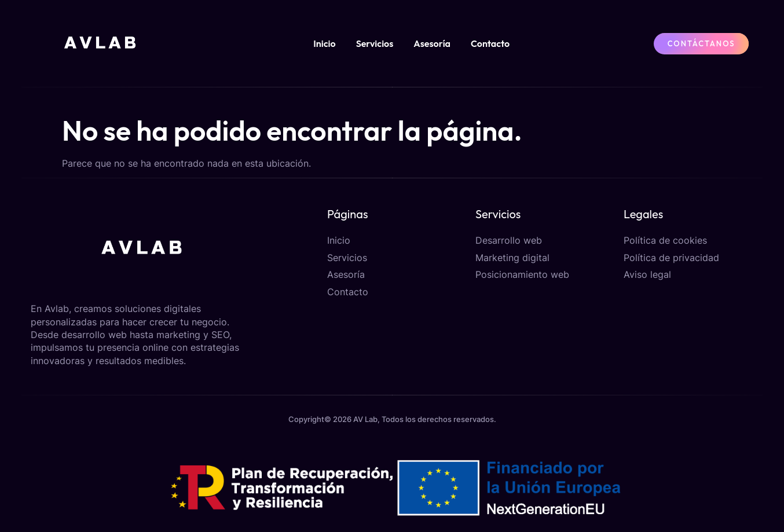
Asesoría (432, 43)
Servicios (375, 43)
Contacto (490, 43)
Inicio (324, 43)
